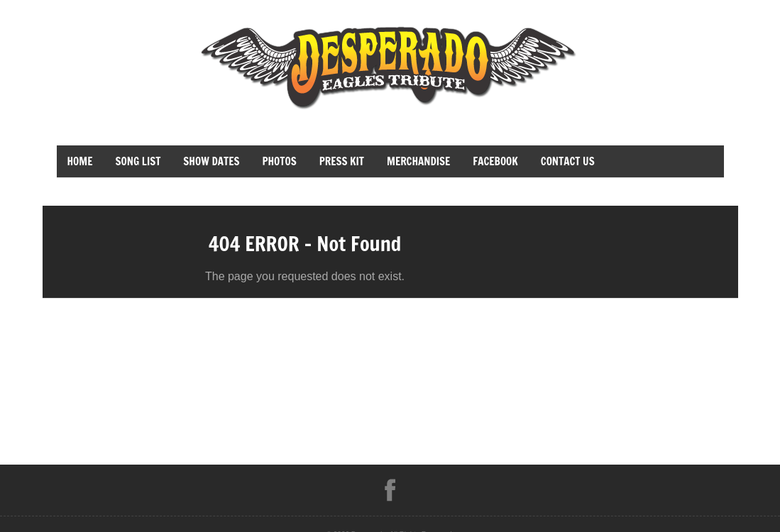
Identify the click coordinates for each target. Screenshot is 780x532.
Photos (279, 161)
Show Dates (211, 161)
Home (80, 161)
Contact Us (568, 161)
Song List (138, 161)
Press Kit (342, 161)
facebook (495, 161)
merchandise (418, 161)
